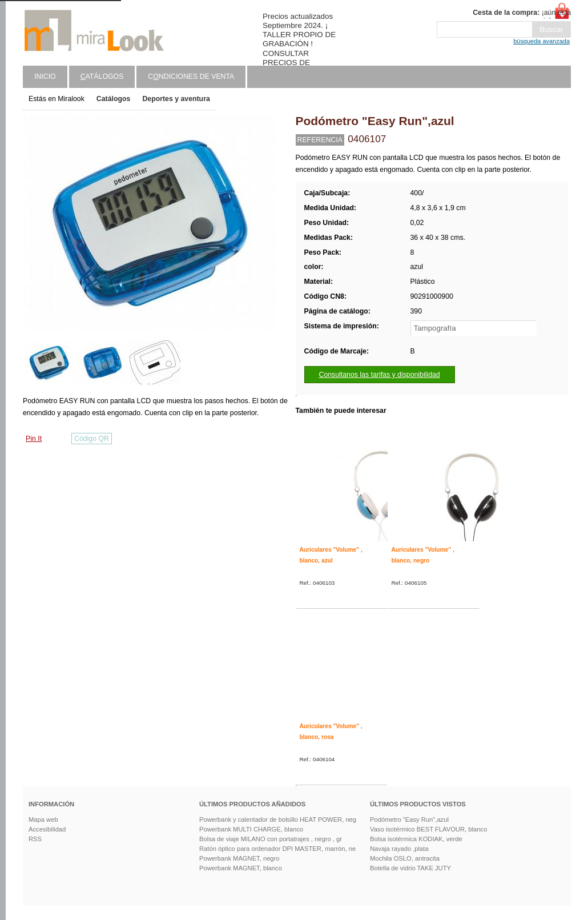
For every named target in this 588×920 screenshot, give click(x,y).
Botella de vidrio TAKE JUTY (410, 868)
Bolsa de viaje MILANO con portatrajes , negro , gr (271, 839)
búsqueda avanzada (541, 41)
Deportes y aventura (176, 99)
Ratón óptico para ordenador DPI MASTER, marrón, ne (277, 849)
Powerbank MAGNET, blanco (241, 868)
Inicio (45, 77)
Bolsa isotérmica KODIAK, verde (416, 839)
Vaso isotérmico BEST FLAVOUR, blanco (428, 829)
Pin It (34, 439)
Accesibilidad (47, 829)
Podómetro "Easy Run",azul (409, 819)
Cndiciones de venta (191, 77)
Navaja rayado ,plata (399, 849)
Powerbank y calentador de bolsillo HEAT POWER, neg (278, 819)
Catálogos (114, 99)
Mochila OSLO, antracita (405, 858)
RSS (35, 839)
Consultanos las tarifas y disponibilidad (380, 375)
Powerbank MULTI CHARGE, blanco (251, 829)
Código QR (92, 439)
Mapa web (43, 819)
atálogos (102, 77)
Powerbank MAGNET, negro (239, 858)
